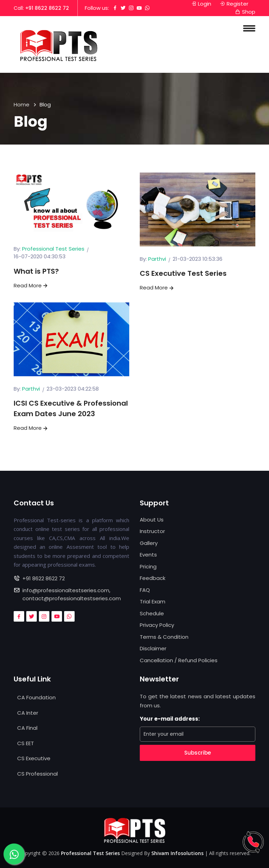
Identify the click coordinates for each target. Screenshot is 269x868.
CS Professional (37, 774)
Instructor (152, 531)
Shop (245, 12)
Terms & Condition (164, 637)
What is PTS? (36, 271)
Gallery (149, 543)
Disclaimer (153, 648)
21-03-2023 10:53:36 (198, 259)
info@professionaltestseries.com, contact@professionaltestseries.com (72, 594)
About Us (152, 520)
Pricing (148, 566)
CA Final (27, 728)
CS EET (26, 743)
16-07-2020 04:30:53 (40, 256)
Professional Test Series (53, 249)
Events (148, 555)
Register (234, 4)
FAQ (145, 590)
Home (22, 104)
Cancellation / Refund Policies (179, 660)
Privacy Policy (157, 625)
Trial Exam (153, 601)
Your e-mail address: (170, 719)
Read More (31, 285)
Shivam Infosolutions (177, 853)
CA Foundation (36, 697)
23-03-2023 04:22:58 (73, 389)
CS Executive (34, 758)
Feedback (153, 578)
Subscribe (198, 753)
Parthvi (157, 259)
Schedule (152, 613)
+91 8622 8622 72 (47, 8)
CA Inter (28, 713)
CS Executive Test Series (183, 273)
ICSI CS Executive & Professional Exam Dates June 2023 (71, 408)
